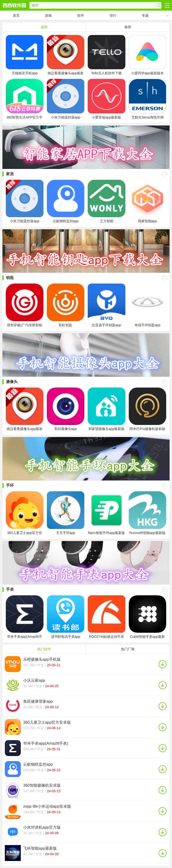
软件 (81, 15)
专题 (145, 15)
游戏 (48, 15)
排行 (113, 15)
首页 (16, 15)
